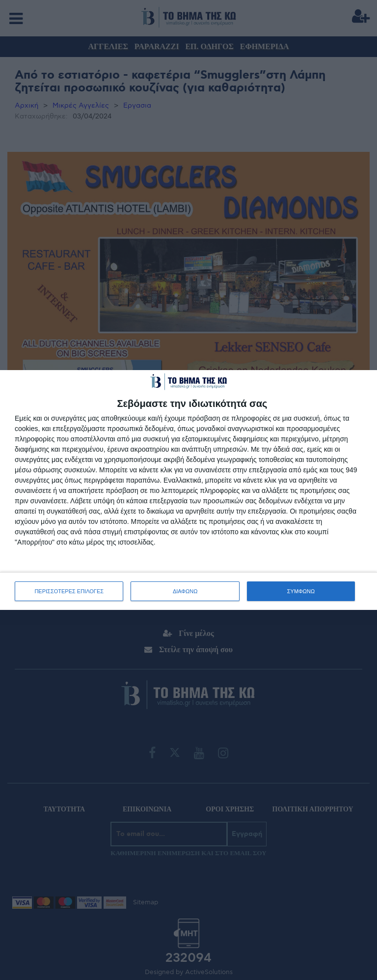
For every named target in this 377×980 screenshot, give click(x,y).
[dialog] (188, 490)
